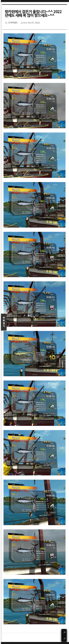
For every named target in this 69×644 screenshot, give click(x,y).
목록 (4, 322)
